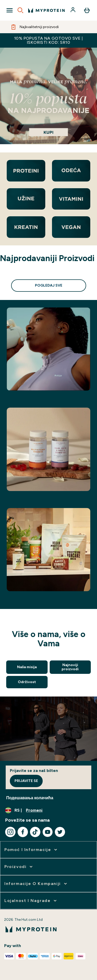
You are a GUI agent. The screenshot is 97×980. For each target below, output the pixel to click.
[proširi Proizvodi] (19, 867)
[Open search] (20, 10)
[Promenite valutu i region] (48, 810)
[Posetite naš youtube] (48, 832)
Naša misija (27, 667)
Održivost (27, 682)
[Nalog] (73, 10)
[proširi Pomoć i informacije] (31, 850)
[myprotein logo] (46, 10)
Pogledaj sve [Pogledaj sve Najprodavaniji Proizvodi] (49, 285)
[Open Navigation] (10, 10)
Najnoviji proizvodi (70, 667)
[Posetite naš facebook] (23, 832)
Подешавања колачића (30, 798)
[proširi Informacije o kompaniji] (36, 884)
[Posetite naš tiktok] (35, 832)
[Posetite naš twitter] (60, 832)
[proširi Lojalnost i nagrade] (31, 901)
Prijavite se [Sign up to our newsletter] (26, 781)
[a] (48, 96)
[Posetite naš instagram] (10, 832)
